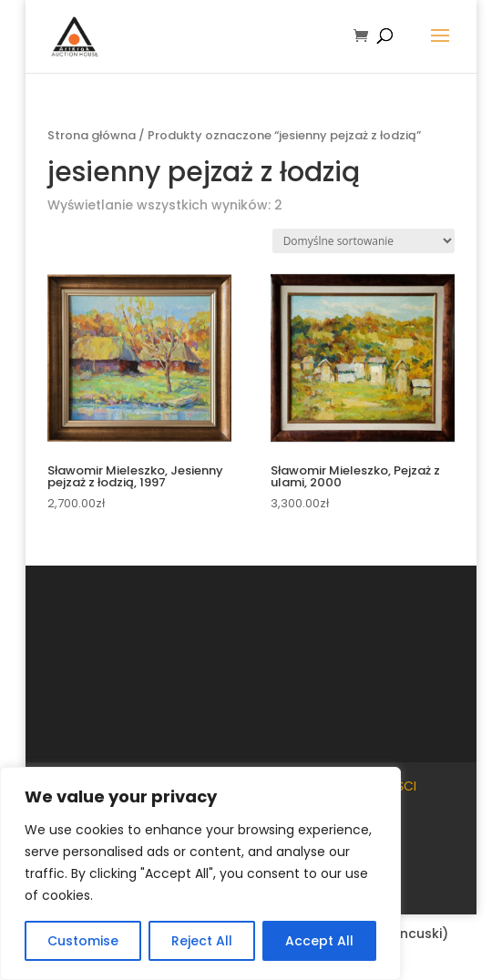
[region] (200, 873)
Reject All (202, 941)
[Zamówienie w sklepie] (364, 241)
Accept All (319, 941)
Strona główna (92, 135)
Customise (83, 941)
